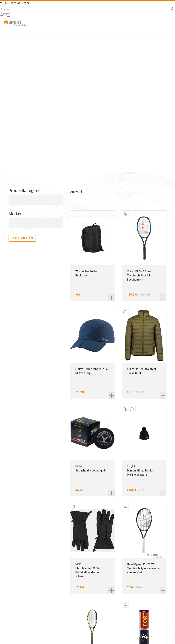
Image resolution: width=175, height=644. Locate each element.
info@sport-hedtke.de (76, 637)
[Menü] (168, 26)
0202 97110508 (20, 3)
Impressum (147, 633)
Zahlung (123, 633)
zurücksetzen (22, 130)
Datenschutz (148, 637)
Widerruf (123, 630)
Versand (123, 637)
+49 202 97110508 (83, 630)
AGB (143, 630)
